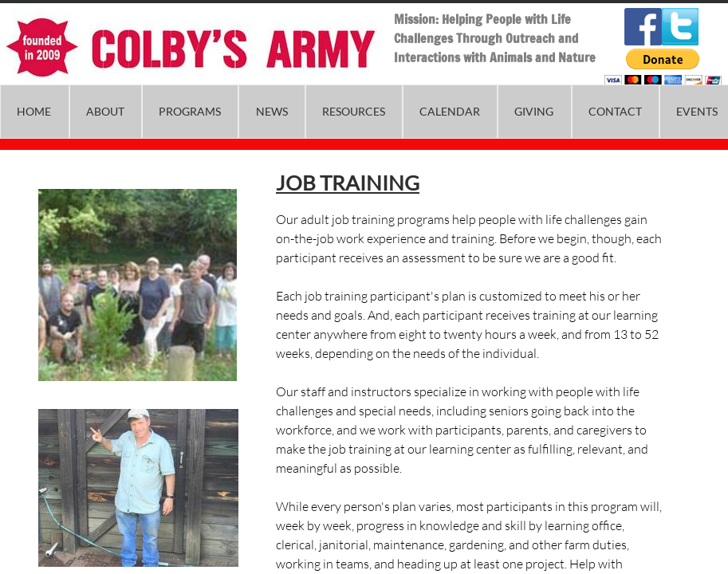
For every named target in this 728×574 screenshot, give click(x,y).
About (105, 111)
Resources (354, 111)
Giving (534, 111)
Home (34, 111)
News (272, 111)
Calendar (450, 111)
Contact (615, 111)
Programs (190, 111)
